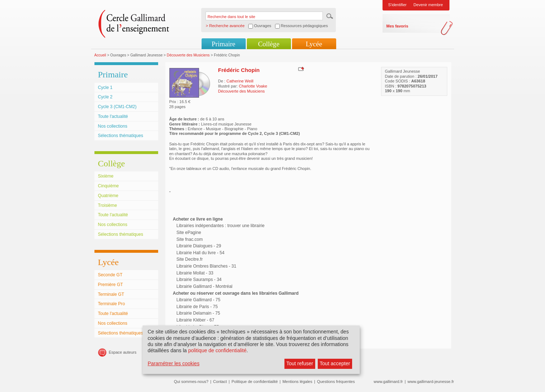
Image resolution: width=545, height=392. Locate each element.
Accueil (100, 55)
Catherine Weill (240, 81)
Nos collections (113, 126)
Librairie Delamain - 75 (198, 313)
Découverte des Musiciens (188, 55)
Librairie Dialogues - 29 (199, 246)
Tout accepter (335, 363)
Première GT (111, 285)
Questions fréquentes (336, 382)
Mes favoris (398, 26)
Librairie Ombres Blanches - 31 (206, 266)
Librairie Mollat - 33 (195, 273)
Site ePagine (189, 233)
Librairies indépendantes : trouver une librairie (221, 226)
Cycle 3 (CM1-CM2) (117, 107)
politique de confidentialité (217, 350)
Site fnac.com (190, 239)
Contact (220, 382)
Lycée (314, 44)
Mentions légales (297, 382)
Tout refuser (300, 363)
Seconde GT (110, 275)
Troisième (108, 205)
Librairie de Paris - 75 (197, 307)
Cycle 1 (105, 88)
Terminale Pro (112, 304)
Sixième (106, 176)
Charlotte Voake (253, 86)
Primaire (223, 44)
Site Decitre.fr (190, 259)
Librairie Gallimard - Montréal (205, 286)
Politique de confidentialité (255, 382)
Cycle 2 (105, 97)
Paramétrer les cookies (174, 363)
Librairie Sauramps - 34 (199, 280)
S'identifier (398, 5)
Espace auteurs (123, 352)
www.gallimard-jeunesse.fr (431, 382)
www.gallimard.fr (388, 382)
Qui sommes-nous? (191, 382)
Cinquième (109, 186)
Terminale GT (111, 294)
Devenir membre (428, 5)
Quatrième (108, 196)
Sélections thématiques (121, 136)
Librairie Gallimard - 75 (198, 300)
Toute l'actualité (113, 116)
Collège (269, 44)
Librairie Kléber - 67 (196, 320)
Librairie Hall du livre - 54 (201, 253)
